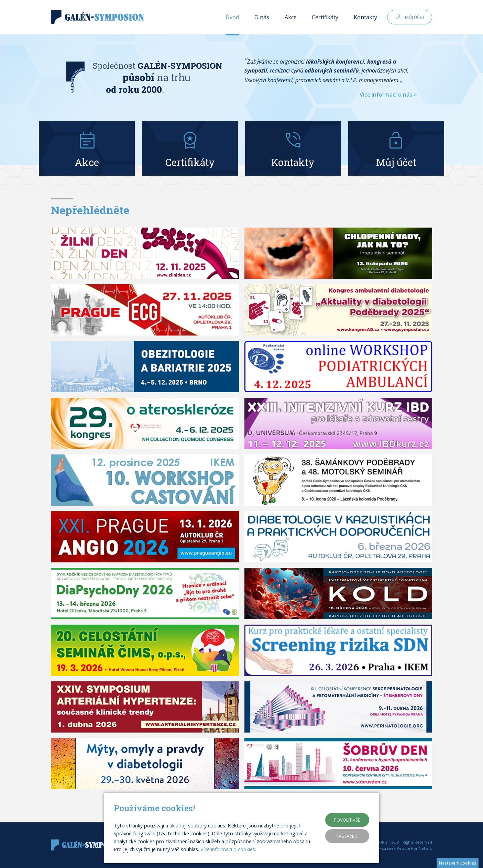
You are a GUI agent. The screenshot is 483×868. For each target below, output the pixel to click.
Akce (291, 17)
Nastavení (347, 836)
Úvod (232, 17)
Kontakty (365, 17)
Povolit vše (347, 820)
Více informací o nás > (388, 95)
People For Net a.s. (414, 848)
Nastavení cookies (458, 863)
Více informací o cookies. (228, 849)
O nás (262, 17)
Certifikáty (325, 17)
